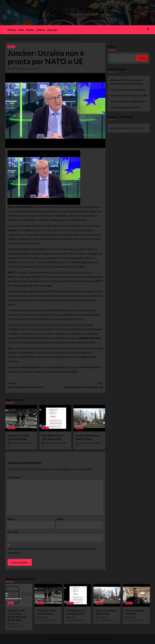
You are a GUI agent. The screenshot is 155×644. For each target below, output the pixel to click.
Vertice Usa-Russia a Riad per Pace (128, 101)
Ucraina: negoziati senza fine (125, 107)
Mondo (30, 30)
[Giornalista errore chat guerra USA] (55, 418)
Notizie (12, 30)
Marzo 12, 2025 (29, 69)
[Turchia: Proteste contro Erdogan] (21, 418)
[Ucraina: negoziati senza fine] (136, 595)
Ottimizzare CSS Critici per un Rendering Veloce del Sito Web (126, 82)
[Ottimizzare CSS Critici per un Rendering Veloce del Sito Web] (19, 595)
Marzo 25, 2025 (26, 443)
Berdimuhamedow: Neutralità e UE (79, 385)
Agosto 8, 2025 (15, 627)
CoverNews (87, 639)
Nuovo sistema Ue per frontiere (31, 385)
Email (61, 519)
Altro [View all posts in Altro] (11, 603)
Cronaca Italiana (77, 11)
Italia (21, 30)
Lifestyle (52, 30)
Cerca (112, 46)
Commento (15, 477)
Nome (12, 519)
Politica (41, 30)
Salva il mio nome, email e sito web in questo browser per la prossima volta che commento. (52, 551)
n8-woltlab (14, 69)
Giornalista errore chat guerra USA (128, 95)
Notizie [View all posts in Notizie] (11, 47)
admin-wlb (14, 624)
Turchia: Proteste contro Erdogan (128, 90)
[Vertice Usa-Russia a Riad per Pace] (89, 418)
